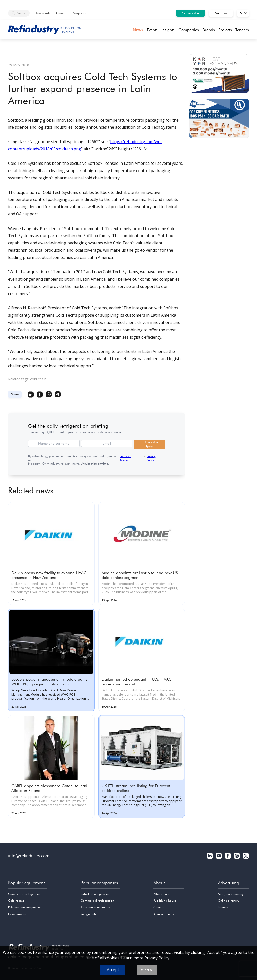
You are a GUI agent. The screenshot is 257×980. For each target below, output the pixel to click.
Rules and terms (164, 914)
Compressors (17, 914)
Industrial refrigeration (95, 894)
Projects (225, 30)
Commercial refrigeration (25, 894)
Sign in (221, 13)
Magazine (79, 13)
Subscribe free (149, 444)
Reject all (147, 970)
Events (152, 30)
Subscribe (191, 13)
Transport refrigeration (95, 907)
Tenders (242, 30)
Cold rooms (16, 901)
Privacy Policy (151, 458)
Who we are (162, 894)
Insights (168, 30)
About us (62, 13)
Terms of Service (126, 458)
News (138, 30)
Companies (189, 30)
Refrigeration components (25, 907)
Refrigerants (88, 914)
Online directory (229, 901)
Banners (223, 907)
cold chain (38, 379)
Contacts (159, 907)
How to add (43, 13)
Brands (209, 30)
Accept (113, 970)
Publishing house (165, 901)
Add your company (231, 894)
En (241, 13)
